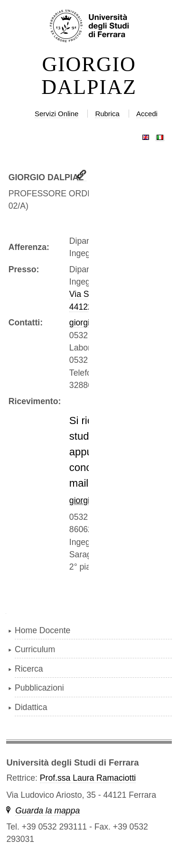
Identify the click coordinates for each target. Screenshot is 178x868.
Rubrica (107, 114)
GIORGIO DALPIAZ (89, 76)
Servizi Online (56, 114)
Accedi (147, 114)
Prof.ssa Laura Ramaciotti (88, 778)
